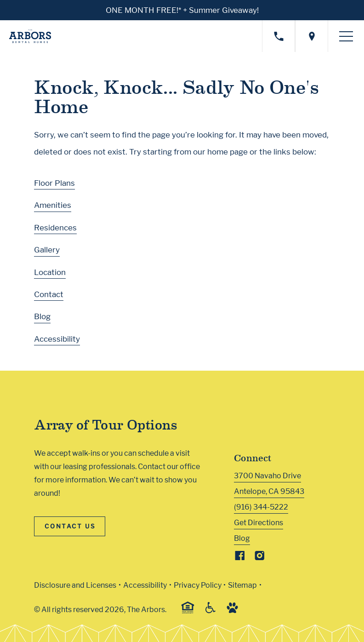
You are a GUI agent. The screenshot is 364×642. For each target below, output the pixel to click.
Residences (55, 227)
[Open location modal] (312, 36)
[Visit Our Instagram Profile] (260, 557)
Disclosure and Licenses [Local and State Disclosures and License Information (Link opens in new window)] (75, 584)
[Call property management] (279, 36)
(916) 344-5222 (261, 507)
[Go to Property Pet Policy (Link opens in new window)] (232, 610)
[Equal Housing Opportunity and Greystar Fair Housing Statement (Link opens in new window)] (188, 611)
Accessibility (57, 338)
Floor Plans (54, 182)
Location (50, 271)
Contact (49, 294)
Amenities (53, 205)
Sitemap (242, 584)
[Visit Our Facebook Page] (240, 557)
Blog (42, 316)
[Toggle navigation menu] (346, 36)
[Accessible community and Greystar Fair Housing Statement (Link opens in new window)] (210, 610)
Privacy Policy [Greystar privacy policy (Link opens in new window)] (198, 584)
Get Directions (259, 522)
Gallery (47, 249)
